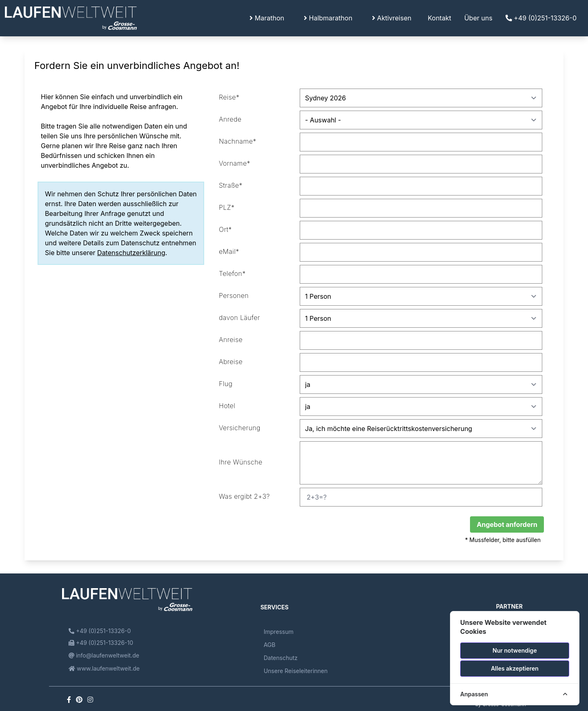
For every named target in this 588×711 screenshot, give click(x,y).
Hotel (227, 406)
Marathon (267, 18)
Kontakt (439, 18)
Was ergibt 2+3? (244, 496)
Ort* (225, 229)
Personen (234, 296)
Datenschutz (281, 658)
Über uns (478, 18)
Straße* (231, 185)
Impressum (279, 632)
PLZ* (227, 207)
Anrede (230, 119)
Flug (226, 384)
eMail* (229, 251)
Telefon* (232, 273)
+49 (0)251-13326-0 (541, 18)
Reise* (229, 97)
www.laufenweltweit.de (104, 668)
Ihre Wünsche (241, 462)
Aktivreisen (392, 18)
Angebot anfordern (507, 524)
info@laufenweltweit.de (104, 655)
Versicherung (240, 428)
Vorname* (235, 163)
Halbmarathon (328, 18)
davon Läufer (239, 318)
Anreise (231, 340)
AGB (270, 645)
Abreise (231, 362)
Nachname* (238, 141)
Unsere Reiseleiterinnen (296, 671)
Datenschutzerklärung (131, 253)
